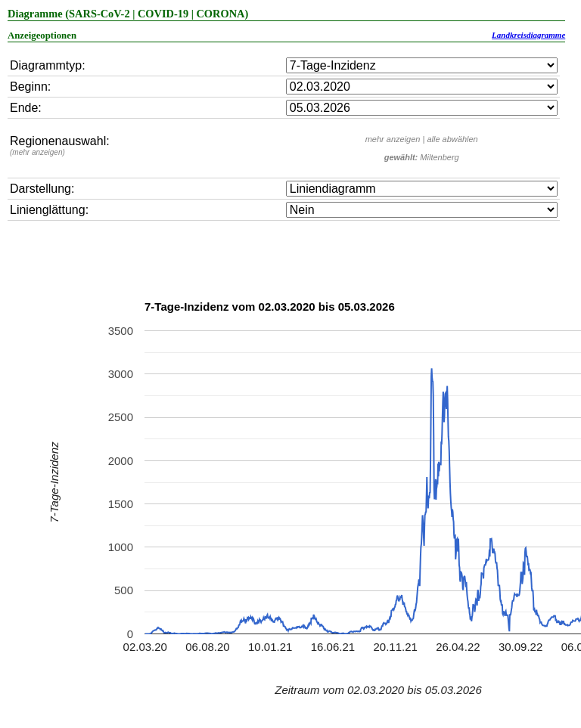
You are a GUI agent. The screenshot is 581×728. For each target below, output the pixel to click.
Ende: (26, 108)
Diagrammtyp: (48, 65)
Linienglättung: (49, 210)
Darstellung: (42, 189)
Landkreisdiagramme (528, 35)
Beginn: (30, 87)
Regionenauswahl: (60, 146)
